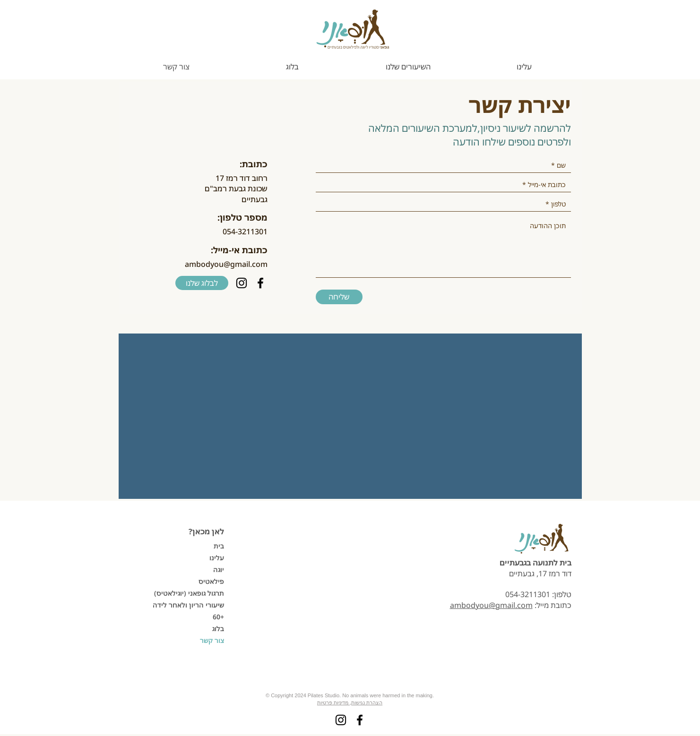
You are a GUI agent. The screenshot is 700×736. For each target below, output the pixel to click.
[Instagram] (242, 283)
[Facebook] (260, 283)
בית (219, 546)
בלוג (218, 629)
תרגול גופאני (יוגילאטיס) (191, 593)
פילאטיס (211, 581)
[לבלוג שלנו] (202, 283)
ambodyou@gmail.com (226, 264)
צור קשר (212, 640)
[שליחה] (339, 297)
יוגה (219, 569)
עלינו (217, 558)
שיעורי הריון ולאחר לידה (191, 605)
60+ (218, 617)
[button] (408, 67)
